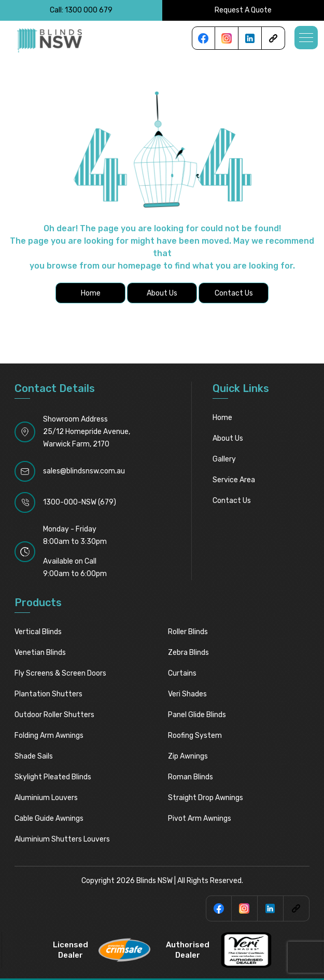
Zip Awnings (188, 756)
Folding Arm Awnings (49, 736)
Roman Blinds (191, 777)
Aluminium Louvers (46, 798)
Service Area (234, 480)
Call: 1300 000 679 (81, 10)
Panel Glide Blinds (197, 715)
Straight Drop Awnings (206, 798)
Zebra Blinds (188, 653)
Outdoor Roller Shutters (54, 715)
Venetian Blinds (40, 653)
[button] (306, 38)
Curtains (182, 673)
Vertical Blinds (38, 632)
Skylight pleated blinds (53, 777)
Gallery (224, 459)
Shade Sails (34, 756)
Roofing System (195, 736)
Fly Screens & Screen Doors (60, 673)
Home (222, 418)
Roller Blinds (188, 632)
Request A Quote (243, 10)
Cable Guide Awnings (49, 818)
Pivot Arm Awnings (200, 818)
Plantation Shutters (48, 694)
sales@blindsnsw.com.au (84, 471)
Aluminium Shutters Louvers (62, 839)
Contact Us (232, 501)
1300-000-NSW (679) (80, 502)
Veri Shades (187, 694)
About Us (228, 438)
